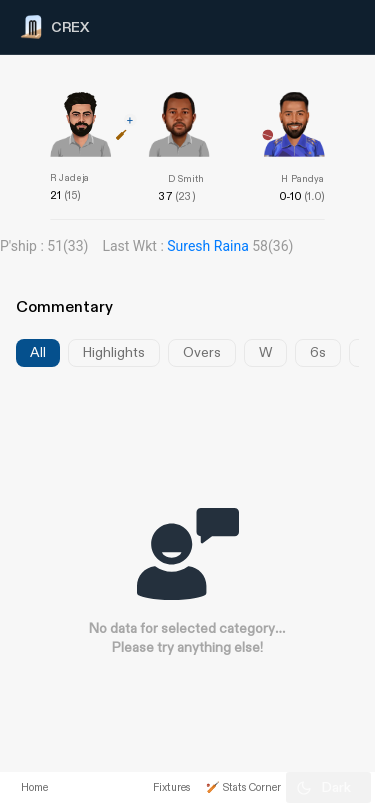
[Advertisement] (300, 413)
